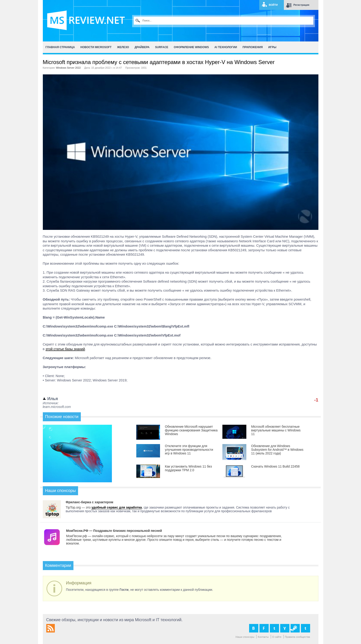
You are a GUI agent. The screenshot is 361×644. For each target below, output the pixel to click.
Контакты (263, 637)
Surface (162, 47)
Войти (273, 5)
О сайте (277, 637)
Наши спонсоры (245, 637)
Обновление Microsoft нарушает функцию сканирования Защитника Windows (191, 430)
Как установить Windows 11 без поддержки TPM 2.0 (188, 468)
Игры (272, 47)
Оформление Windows (191, 47)
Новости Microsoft (96, 47)
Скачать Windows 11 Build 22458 (275, 466)
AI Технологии (226, 47)
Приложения (253, 47)
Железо (123, 47)
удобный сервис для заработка (117, 507)
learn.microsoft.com (57, 407)
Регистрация (301, 5)
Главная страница (60, 47)
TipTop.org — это (79, 507)
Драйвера (142, 47)
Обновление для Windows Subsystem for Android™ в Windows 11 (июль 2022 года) (277, 450)
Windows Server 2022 (68, 68)
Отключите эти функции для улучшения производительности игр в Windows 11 (189, 450)
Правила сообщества (297, 637)
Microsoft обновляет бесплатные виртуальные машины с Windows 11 (276, 430)
